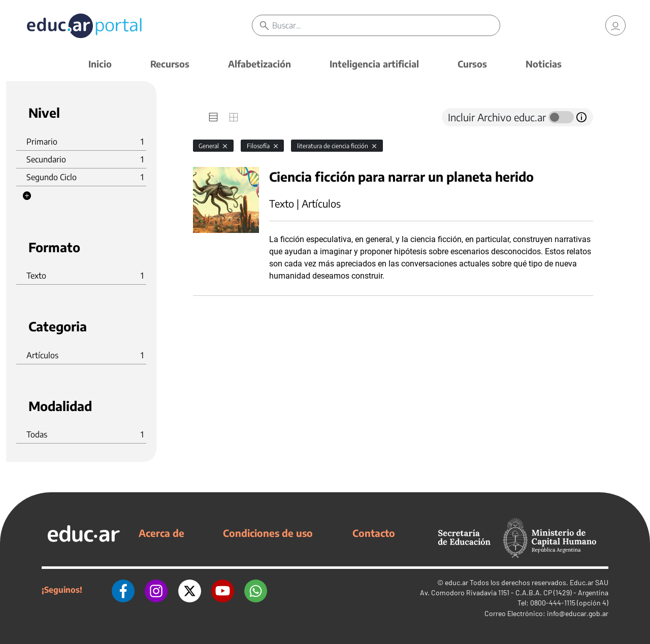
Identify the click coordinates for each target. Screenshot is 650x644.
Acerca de (161, 533)
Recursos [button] (170, 64)
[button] (27, 196)
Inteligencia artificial (374, 64)
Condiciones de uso (268, 533)
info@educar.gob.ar (578, 613)
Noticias (544, 64)
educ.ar (457, 582)
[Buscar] (386, 25)
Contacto (374, 533)
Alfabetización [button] (259, 64)
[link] (615, 25)
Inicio (100, 64)
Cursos (472, 64)
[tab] (213, 117)
